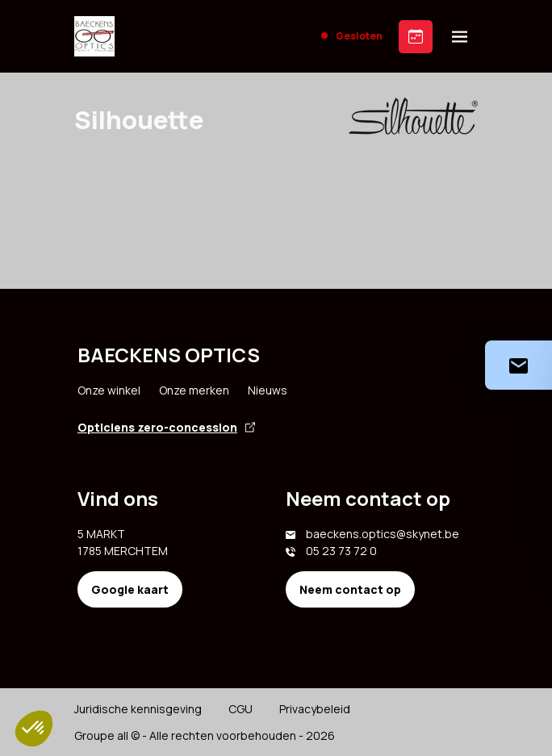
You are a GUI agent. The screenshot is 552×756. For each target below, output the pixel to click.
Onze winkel (109, 390)
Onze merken (194, 390)
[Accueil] (94, 36)
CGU (240, 709)
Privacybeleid (315, 709)
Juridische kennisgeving (138, 709)
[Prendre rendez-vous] (416, 37)
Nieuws (268, 390)
